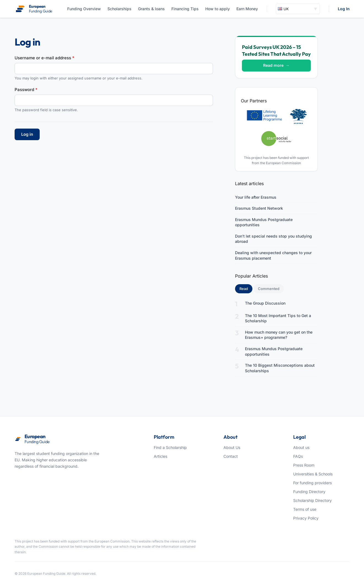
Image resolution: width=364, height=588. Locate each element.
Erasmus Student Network (259, 208)
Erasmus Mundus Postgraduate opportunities (264, 222)
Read (246, 288)
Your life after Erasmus (256, 197)
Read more (276, 65)
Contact (231, 456)
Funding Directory (309, 492)
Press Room (304, 465)
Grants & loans (151, 9)
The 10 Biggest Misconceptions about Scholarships (280, 368)
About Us (232, 447)
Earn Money (247, 9)
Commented (269, 289)
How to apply (218, 9)
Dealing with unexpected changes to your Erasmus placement (273, 255)
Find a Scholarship (170, 447)
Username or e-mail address (45, 58)
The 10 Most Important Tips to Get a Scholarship (278, 318)
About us (301, 447)
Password (26, 90)
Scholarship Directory (312, 500)
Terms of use (305, 509)
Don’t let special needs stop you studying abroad (273, 239)
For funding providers (312, 483)
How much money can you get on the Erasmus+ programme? (279, 335)
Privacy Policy (306, 518)
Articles (161, 456)
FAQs (298, 456)
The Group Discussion (265, 303)
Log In (344, 9)
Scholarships (119, 9)
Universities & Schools (313, 474)
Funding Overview (84, 9)
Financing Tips (185, 9)
